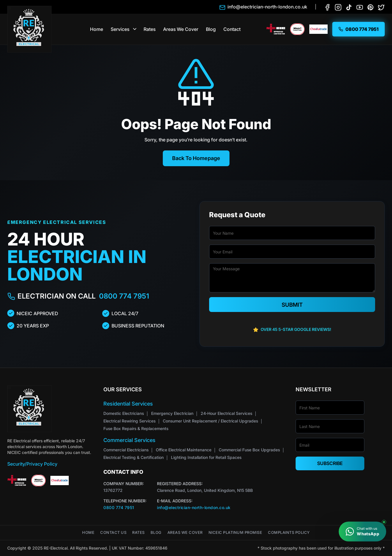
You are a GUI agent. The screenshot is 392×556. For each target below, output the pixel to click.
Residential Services (128, 404)
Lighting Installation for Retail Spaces (206, 457)
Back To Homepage (196, 158)
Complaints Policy (289, 533)
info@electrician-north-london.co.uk (194, 507)
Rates (150, 29)
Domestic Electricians (124, 413)
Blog (211, 29)
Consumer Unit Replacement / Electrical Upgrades (210, 421)
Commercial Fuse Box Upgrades (249, 450)
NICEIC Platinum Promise (235, 533)
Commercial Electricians (126, 450)
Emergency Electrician (172, 413)
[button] (135, 29)
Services (120, 29)
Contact (232, 29)
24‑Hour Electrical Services (226, 413)
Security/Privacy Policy (32, 464)
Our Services (123, 389)
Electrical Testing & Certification (134, 457)
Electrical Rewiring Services (129, 421)
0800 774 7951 (124, 296)
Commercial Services (129, 440)
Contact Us (113, 533)
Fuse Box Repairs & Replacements (136, 428)
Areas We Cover (181, 29)
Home (97, 29)
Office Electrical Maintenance (184, 450)
